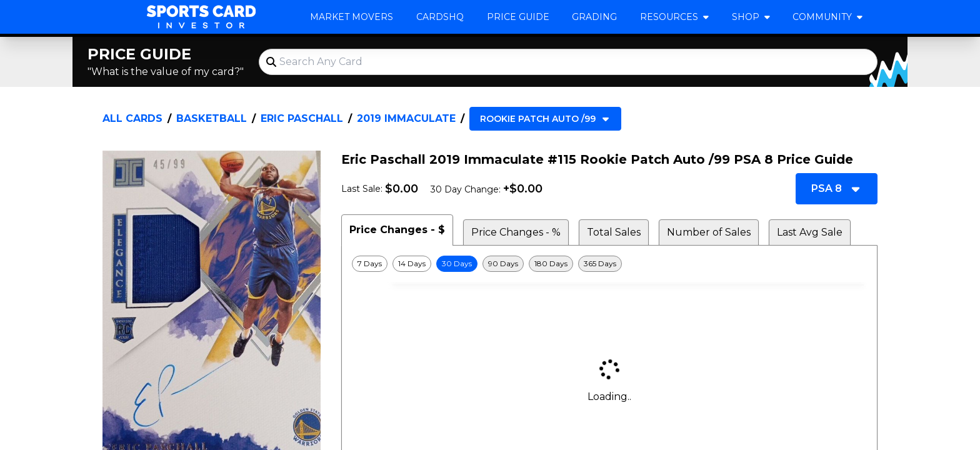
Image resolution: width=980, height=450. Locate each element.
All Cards (132, 118)
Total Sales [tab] (614, 232)
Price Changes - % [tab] (516, 232)
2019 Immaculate (406, 118)
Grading (594, 17)
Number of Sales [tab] (709, 232)
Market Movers (352, 17)
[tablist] (609, 230)
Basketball (212, 118)
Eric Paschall (302, 118)
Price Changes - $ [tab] (397, 230)
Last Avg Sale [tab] (810, 232)
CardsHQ (440, 17)
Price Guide (518, 17)
